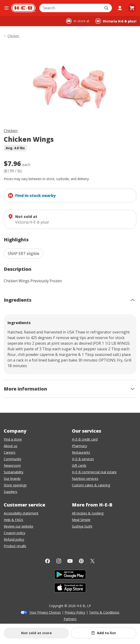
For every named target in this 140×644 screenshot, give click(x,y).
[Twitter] (92, 561)
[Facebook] (48, 561)
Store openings (15, 485)
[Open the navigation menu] (7, 8)
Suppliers (11, 492)
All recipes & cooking (88, 513)
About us (11, 446)
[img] (70, 84)
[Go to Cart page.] (132, 8)
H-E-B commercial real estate (94, 472)
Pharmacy (79, 446)
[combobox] (70, 8)
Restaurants (81, 452)
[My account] (120, 8)
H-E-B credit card (85, 439)
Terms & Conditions (104, 612)
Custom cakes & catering (91, 485)
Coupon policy (15, 533)
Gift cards (79, 465)
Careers (10, 452)
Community (13, 459)
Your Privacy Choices (45, 612)
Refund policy (14, 539)
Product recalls (15, 546)
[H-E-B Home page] (23, 8)
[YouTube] (70, 561)
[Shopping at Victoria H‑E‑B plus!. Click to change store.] (116, 21)
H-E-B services (83, 459)
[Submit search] (107, 8)
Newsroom (12, 465)
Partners (70, 619)
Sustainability (14, 472)
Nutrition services (85, 479)
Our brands (12, 479)
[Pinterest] (81, 561)
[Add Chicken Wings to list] (104, 633)
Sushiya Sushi (82, 526)
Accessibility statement (21, 513)
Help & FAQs (13, 520)
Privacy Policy (75, 612)
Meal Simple (81, 520)
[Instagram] (59, 561)
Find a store (13, 439)
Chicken (11, 131)
